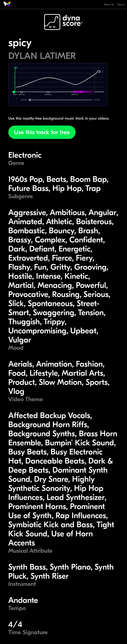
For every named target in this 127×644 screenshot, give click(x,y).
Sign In (121, 4)
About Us (109, 4)
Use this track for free (42, 132)
